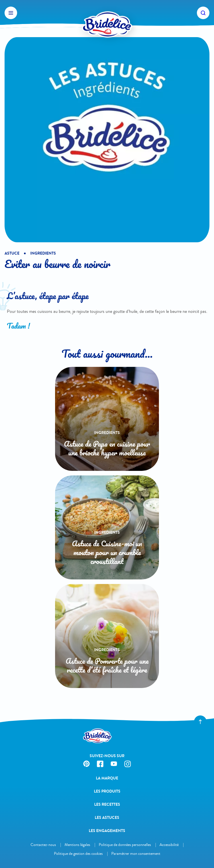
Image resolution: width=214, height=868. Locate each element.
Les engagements (107, 831)
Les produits (107, 791)
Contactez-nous (43, 845)
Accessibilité (169, 845)
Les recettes (107, 804)
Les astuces (107, 818)
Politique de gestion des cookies (78, 854)
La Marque (107, 778)
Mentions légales (77, 845)
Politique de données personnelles (125, 845)
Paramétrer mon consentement (136, 854)
